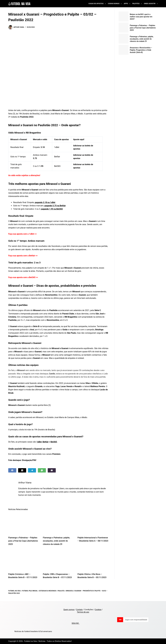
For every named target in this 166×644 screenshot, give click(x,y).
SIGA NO (76, 623)
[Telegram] (32, 470)
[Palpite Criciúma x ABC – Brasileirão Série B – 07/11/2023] (24, 560)
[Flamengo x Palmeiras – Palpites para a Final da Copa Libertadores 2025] (24, 523)
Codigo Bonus (115, 4)
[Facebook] (12, 470)
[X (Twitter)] (22, 470)
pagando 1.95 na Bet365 (52, 209)
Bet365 (54, 442)
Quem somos (69, 610)
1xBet (39, 442)
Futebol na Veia (14, 591)
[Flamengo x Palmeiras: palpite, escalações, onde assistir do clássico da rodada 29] (58, 523)
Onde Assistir (151, 4)
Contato (79, 610)
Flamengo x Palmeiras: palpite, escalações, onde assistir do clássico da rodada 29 (56, 541)
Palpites (138, 4)
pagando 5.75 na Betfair (55, 206)
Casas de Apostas (98, 4)
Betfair (46, 442)
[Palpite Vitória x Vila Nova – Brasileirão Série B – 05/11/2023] (93, 560)
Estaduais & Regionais (48, 591)
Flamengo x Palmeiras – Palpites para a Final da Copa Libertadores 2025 (23, 541)
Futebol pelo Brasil (30, 591)
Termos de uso (83, 612)
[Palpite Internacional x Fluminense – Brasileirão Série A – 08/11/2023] (93, 523)
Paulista (61, 591)
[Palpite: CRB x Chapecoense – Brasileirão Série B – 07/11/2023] (58, 560)
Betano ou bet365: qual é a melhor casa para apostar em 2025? (141, 17)
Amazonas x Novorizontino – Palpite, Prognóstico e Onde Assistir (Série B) (141, 50)
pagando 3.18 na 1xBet (45, 202)
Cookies (98, 610)
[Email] (52, 470)
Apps (128, 4)
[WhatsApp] (42, 470)
